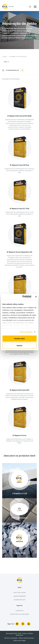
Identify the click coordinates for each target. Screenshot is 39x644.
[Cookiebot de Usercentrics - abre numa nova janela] (23, 297)
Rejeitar (19, 345)
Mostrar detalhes (26, 332)
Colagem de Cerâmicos (18, 57)
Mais (6, 62)
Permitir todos (20, 339)
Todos (5, 57)
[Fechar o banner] (36, 297)
